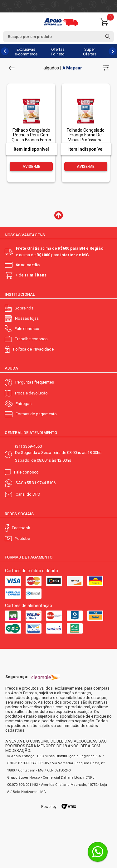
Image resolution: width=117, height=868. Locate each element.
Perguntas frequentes (35, 382)
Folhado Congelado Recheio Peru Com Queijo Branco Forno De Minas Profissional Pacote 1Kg (31, 140)
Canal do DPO (28, 494)
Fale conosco (27, 329)
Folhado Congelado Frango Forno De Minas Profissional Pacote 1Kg (86, 137)
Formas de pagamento (36, 414)
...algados (50, 68)
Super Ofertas (90, 52)
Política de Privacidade (33, 349)
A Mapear (72, 68)
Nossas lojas (27, 318)
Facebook (21, 528)
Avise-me (31, 167)
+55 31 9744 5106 (40, 483)
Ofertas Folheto (58, 52)
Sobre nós (24, 308)
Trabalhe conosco (31, 339)
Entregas (24, 404)
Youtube (22, 538)
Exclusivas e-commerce (26, 52)
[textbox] (58, 37)
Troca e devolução (31, 393)
